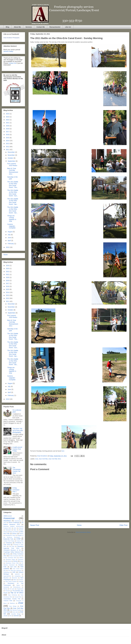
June (9, 238)
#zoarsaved (18, 521)
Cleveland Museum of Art (12, 550)
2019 (8, 129)
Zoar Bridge (13, 606)
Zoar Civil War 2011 (55, 459)
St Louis (12, 589)
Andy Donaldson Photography (11, 38)
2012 (8, 147)
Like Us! (68, 27)
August (10, 232)
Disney (15, 561)
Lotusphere (18, 576)
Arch (15, 528)
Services (29, 27)
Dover (22, 561)
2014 (8, 141)
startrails (16, 616)
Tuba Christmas (12, 595)
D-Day (8, 554)
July (9, 235)
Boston (21, 534)
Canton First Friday (9, 541)
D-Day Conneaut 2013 (15, 556)
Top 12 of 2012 (17, 593)
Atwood (21, 528)
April (9, 241)
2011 (8, 150)
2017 (8, 132)
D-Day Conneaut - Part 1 (16, 490)
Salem (18, 585)
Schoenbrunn (17, 587)
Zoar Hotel (7, 612)
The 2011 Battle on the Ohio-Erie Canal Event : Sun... (13, 193)
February (11, 244)
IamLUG (17, 574)
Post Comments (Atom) (83, 532)
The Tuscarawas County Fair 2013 (17, 470)
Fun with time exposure (15, 570)
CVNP (19, 539)
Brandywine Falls (10, 535)
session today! (8, 51)
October (11, 158)
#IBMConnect (8, 516)
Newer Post (35, 525)
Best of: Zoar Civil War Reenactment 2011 (13, 171)
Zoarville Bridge (16, 614)
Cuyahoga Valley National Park (13, 552)
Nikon (15, 580)
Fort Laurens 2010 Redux (12, 165)
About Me (17, 27)
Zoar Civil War (43, 459)
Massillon (6, 578)
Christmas (9, 543)
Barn (15, 530)
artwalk (5, 616)
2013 (8, 144)
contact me (12, 63)
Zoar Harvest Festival (16, 610)
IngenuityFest (7, 576)
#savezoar (9, 518)
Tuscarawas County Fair (12, 599)
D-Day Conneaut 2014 (10, 558)
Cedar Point (20, 541)
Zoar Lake (15, 612)
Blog (7, 27)
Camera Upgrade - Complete (12, 226)
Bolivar (14, 534)
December (11, 152)
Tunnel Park (18, 597)
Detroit (9, 561)
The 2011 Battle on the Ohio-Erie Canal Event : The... (13, 184)
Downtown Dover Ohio (12, 563)
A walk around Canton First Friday (17, 449)
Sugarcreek (20, 589)
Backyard (8, 530)
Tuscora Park (8, 601)
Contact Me (41, 27)
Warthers (12, 603)
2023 (8, 117)
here (63, 451)
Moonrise (15, 578)
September (12, 161)
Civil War (12, 546)
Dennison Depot (10, 559)
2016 (8, 135)
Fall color (13, 567)
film (10, 616)
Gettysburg (6, 572)
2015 (8, 138)
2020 (8, 126)
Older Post (123, 525)
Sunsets (8, 591)
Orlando (21, 582)
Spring (5, 589)
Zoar (37, 459)
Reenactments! (55, 27)
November (11, 155)
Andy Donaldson (42, 456)
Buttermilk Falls (8, 539)
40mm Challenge (14, 523)
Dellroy (21, 558)
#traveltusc (7, 521)
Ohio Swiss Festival (11, 582)
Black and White (14, 532)
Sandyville (6, 587)
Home (79, 525)
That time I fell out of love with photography (18, 430)
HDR (14, 572)
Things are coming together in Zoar (12, 218)
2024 (8, 114)
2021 (8, 123)
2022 (8, 120)
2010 (8, 247)
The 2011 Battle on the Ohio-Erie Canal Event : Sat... (13, 202)
